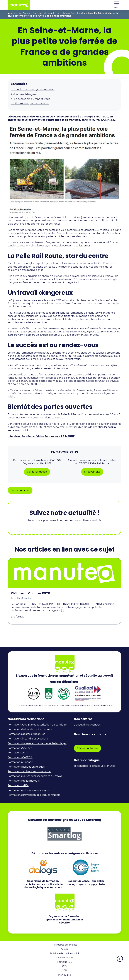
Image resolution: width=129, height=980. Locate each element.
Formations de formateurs (24, 781)
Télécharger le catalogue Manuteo (95, 766)
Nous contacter (20, 490)
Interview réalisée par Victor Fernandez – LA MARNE (41, 436)
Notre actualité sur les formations (51, 13)
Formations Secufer (20, 748)
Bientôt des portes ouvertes (30, 104)
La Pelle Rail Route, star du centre (33, 90)
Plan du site (64, 975)
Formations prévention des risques (29, 790)
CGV (65, 966)
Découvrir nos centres (87, 725)
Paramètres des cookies (64, 945)
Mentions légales (64, 958)
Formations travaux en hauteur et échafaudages (37, 743)
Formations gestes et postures (26, 734)
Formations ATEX (18, 785)
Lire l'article (18, 617)
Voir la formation (37, 472)
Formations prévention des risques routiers (34, 795)
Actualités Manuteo (81, 13)
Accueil (26, 13)
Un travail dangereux (25, 94)
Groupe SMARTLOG (96, 117)
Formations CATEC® (20, 757)
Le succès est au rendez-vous (30, 99)
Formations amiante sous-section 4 (29, 771)
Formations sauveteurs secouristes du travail (35, 776)
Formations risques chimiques (26, 767)
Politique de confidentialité (65, 953)
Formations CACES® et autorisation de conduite (37, 725)
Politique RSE (65, 962)
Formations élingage (20, 762)
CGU (64, 970)
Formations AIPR (18, 753)
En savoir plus (92, 472)
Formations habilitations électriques (30, 729)
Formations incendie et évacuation (29, 739)
